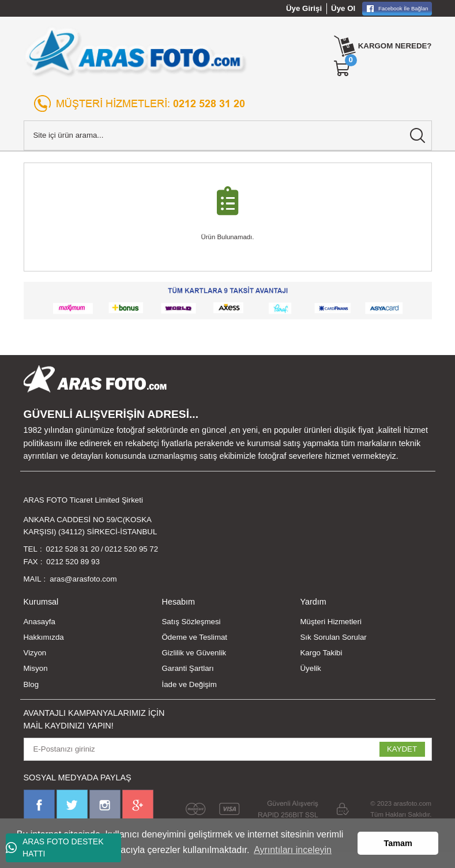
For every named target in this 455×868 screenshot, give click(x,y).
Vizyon (35, 653)
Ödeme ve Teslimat (195, 637)
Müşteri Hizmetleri (331, 622)
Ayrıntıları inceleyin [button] (293, 850)
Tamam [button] (398, 843)
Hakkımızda (44, 637)
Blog (31, 684)
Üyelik (311, 668)
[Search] (228, 135)
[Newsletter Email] (228, 749)
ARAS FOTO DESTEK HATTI (55, 848)
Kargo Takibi (321, 653)
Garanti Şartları (188, 668)
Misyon (36, 668)
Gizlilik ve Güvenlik (194, 653)
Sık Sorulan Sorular (334, 637)
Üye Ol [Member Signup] (343, 8)
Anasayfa (40, 622)
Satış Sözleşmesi (191, 622)
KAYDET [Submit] (402, 749)
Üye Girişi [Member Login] (304, 8)
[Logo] (136, 52)
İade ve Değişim (189, 684)
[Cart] (343, 69)
